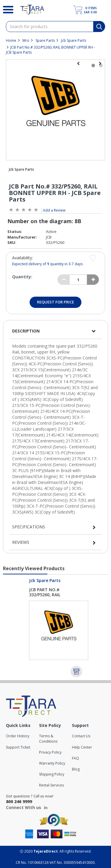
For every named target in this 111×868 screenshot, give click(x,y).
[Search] (6, 9)
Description (26, 331)
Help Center (82, 747)
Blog (76, 769)
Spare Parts (45, 40)
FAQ (75, 758)
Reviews (21, 542)
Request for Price (55, 302)
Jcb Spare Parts (74, 40)
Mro (26, 40)
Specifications (29, 527)
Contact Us (81, 736)
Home (11, 40)
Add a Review (54, 210)
